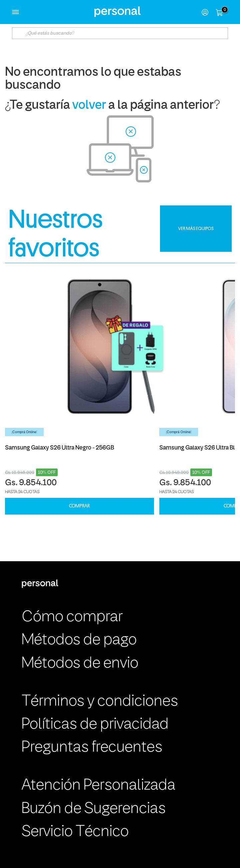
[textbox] (120, 33)
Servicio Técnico (75, 832)
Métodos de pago (79, 640)
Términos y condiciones (100, 702)
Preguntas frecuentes (92, 748)
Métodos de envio (80, 664)
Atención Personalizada (98, 786)
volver (89, 106)
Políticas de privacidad (95, 725)
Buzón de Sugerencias (94, 809)
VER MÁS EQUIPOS (196, 228)
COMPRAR (79, 506)
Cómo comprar (72, 617)
